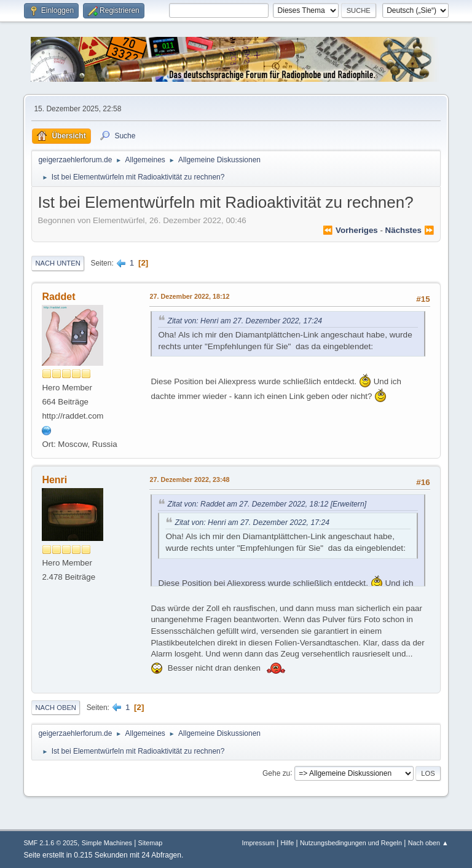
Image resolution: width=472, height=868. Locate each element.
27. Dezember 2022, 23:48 (189, 479)
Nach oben (56, 708)
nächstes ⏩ (410, 230)
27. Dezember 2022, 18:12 (189, 296)
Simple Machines (107, 843)
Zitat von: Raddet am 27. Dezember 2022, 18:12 (248, 504)
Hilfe (288, 843)
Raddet (58, 297)
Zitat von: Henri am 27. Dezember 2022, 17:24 (245, 321)
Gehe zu (276, 773)
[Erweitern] (347, 504)
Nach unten (57, 263)
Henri (54, 480)
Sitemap (151, 843)
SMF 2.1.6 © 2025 (50, 843)
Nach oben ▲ (428, 843)
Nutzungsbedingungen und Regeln (351, 843)
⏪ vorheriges (350, 230)
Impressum (258, 843)
